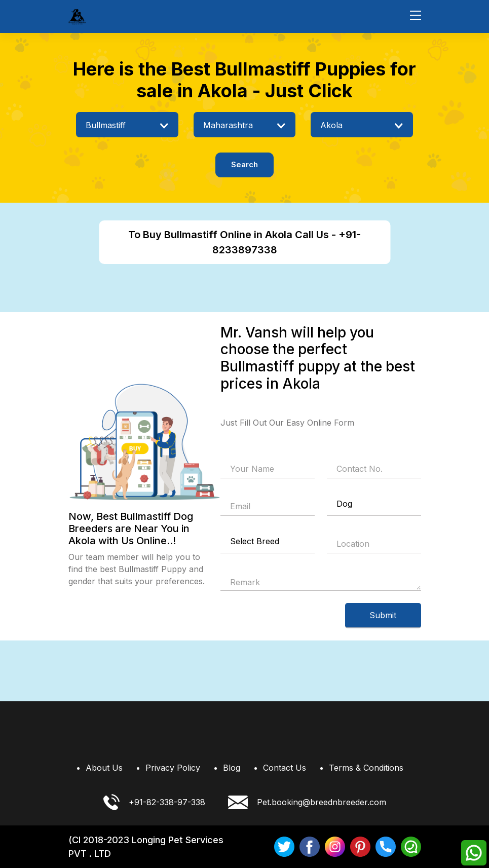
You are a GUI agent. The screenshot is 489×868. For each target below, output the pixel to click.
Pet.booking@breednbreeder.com (307, 802)
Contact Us (285, 768)
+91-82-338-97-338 (154, 802)
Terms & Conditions (366, 768)
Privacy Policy (173, 768)
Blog (232, 768)
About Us (104, 768)
